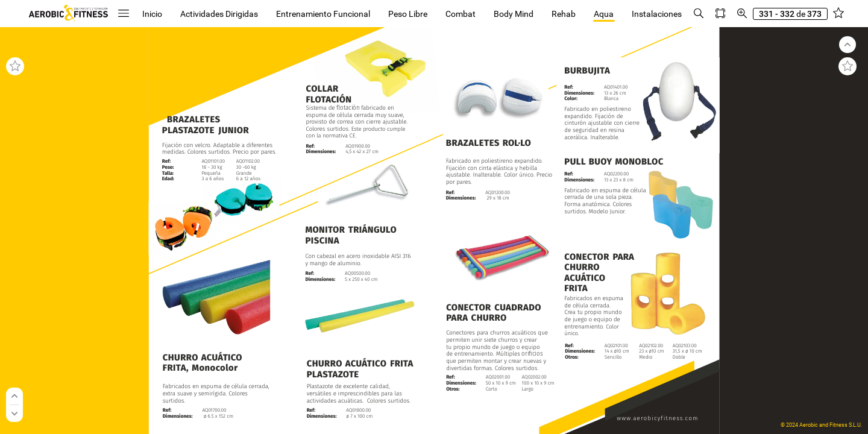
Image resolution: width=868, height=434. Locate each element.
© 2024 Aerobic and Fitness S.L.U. (821, 425)
